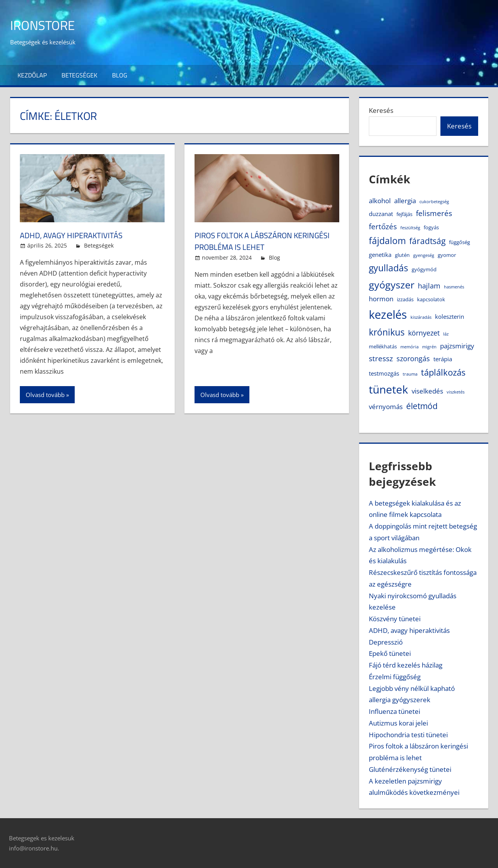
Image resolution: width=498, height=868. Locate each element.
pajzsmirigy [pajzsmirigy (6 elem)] (457, 346)
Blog (120, 75)
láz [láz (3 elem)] (446, 334)
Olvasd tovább (45, 395)
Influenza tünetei (395, 711)
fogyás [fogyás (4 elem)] (431, 227)
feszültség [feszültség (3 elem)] (410, 228)
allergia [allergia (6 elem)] (405, 201)
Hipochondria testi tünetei (408, 735)
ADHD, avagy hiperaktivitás (76, 235)
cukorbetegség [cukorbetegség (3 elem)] (434, 202)
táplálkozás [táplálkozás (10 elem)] (443, 372)
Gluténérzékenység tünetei (410, 769)
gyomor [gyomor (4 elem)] (447, 255)
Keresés (381, 110)
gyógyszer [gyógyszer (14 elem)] (392, 285)
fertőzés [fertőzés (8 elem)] (383, 226)
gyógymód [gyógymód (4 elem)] (424, 269)
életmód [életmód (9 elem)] (422, 406)
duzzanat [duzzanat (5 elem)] (381, 214)
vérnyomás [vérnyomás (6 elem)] (386, 407)
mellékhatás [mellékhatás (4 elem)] (383, 346)
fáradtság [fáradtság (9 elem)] (427, 241)
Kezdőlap (32, 75)
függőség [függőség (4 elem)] (459, 242)
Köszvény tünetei (395, 619)
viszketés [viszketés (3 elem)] (456, 392)
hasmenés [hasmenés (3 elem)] (454, 287)
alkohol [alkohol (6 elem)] (380, 201)
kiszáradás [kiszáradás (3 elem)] (421, 317)
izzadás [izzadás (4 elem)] (405, 299)
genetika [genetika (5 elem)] (380, 255)
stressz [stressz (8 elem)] (381, 358)
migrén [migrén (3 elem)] (429, 347)
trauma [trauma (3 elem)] (410, 374)
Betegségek (79, 75)
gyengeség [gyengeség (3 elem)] (424, 255)
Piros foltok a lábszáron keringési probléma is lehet (254, 241)
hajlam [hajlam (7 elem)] (429, 286)
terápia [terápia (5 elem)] (443, 359)
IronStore (46, 25)
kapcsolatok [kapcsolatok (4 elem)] (431, 299)
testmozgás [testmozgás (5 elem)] (384, 373)
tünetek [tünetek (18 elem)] (388, 389)
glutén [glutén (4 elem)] (402, 255)
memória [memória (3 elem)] (409, 347)
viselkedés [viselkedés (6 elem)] (427, 391)
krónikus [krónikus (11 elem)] (387, 332)
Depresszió (386, 642)
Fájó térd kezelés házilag (406, 665)
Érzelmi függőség (395, 677)
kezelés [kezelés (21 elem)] (388, 315)
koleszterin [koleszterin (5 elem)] (450, 316)
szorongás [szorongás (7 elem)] (413, 358)
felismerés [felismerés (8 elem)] (434, 213)
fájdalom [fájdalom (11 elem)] (387, 241)
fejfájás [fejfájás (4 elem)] (404, 214)
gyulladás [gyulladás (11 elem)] (388, 268)
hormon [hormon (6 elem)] (381, 299)
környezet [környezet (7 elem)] (424, 333)
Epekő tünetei (390, 653)
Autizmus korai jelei (398, 723)
